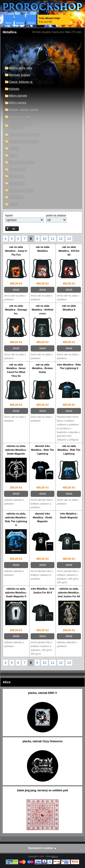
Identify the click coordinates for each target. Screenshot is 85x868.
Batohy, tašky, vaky (21, 68)
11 (53, 239)
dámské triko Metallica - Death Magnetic (42, 517)
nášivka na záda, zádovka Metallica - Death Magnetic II (16, 593)
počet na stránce (56, 216)
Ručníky (14, 148)
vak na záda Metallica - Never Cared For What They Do (16, 370)
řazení (9, 216)
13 (69, 239)
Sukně (13, 155)
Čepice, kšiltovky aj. (21, 82)
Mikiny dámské (18, 96)
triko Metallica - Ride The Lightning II (69, 366)
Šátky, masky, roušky (22, 162)
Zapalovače (16, 197)
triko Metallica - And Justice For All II (42, 591)
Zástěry (14, 204)
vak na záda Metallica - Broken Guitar (42, 368)
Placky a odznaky (20, 117)
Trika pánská (17, 183)
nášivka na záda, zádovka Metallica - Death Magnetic (16, 450)
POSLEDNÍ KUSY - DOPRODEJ (21, 126)
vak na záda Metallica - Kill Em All (69, 251)
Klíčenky (14, 89)
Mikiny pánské (18, 103)
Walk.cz (55, 856)
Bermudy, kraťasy (20, 75)
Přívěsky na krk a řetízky (24, 141)
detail (16, 290)
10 (44, 239)
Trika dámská (17, 169)
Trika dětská (16, 176)
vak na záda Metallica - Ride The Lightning (69, 450)
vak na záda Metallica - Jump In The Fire (16, 251)
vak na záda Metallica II (69, 308)
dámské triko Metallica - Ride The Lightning (42, 450)
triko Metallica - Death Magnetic (69, 516)
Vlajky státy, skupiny (21, 190)
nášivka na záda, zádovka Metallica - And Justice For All (69, 593)
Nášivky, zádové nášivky (24, 110)
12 (61, 239)
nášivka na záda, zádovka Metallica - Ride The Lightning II (16, 519)
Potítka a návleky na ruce (24, 134)
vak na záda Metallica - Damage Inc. (16, 310)
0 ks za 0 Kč (50, 20)
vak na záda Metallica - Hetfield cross (42, 310)
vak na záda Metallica (42, 249)
